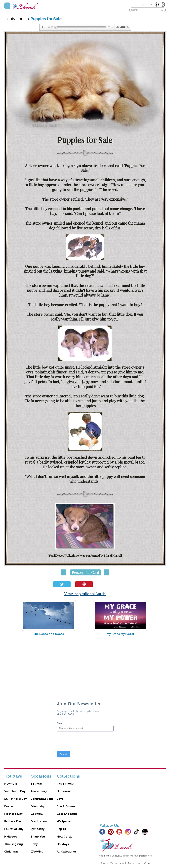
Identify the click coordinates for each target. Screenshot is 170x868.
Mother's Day (13, 814)
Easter (9, 806)
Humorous (64, 791)
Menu (7, 6)
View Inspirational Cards (85, 594)
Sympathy (38, 829)
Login (143, 4)
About (123, 863)
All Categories (67, 852)
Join (151, 4)
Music (131, 863)
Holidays (63, 844)
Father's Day (13, 821)
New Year (11, 784)
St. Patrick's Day (16, 799)
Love (60, 799)
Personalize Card (85, 572)
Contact (148, 863)
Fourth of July (14, 829)
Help (139, 863)
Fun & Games (66, 806)
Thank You (38, 837)
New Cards (64, 837)
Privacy (104, 863)
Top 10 (61, 829)
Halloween (12, 837)
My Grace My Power (121, 634)
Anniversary (39, 791)
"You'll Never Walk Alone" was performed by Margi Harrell (85, 555)
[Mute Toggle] (118, 27)
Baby (34, 844)
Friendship (38, 806)
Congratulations (42, 799)
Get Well (37, 814)
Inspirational (65, 784)
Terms (114, 863)
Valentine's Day (15, 791)
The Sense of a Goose (49, 634)
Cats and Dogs (67, 814)
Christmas (11, 852)
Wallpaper (64, 821)
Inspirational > (17, 19)
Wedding (37, 852)
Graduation (39, 821)
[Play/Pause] (43, 27)
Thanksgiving (14, 844)
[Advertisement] (85, 665)
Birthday (37, 784)
